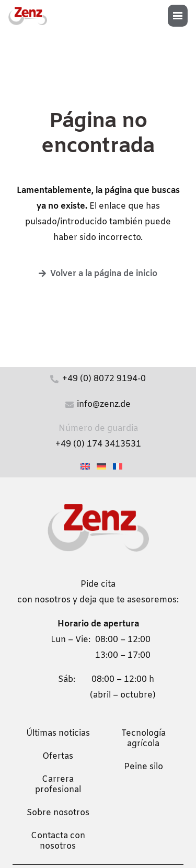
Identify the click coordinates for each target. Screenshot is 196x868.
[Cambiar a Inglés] (87, 467)
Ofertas (58, 756)
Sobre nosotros (58, 813)
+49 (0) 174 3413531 (98, 444)
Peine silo (143, 767)
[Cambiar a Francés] (119, 467)
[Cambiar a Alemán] (103, 467)
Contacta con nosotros (58, 841)
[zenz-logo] (28, 16)
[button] (181, 16)
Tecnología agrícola (143, 739)
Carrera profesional (58, 785)
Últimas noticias (58, 733)
